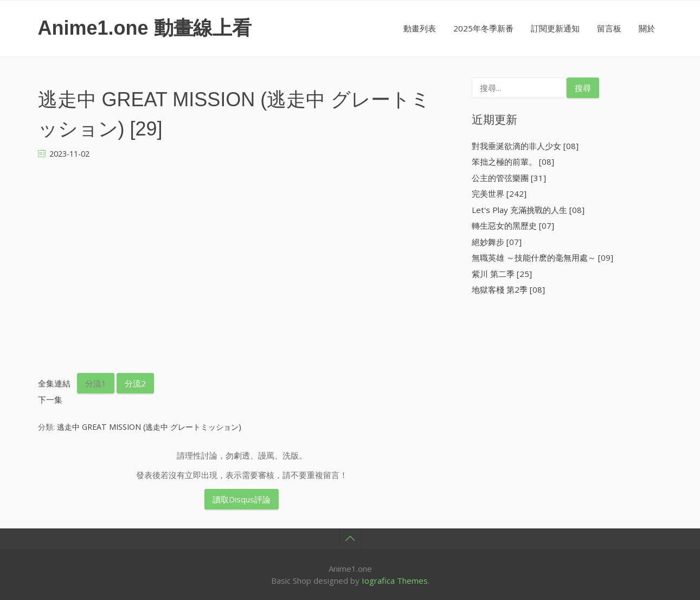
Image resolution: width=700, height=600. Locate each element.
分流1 (96, 383)
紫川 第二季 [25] (502, 274)
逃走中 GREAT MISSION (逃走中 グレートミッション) (149, 427)
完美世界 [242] (499, 193)
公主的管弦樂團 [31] (509, 178)
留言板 (609, 28)
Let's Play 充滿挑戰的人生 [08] (528, 210)
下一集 (50, 399)
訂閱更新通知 (555, 28)
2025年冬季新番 (483, 28)
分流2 (135, 383)
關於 (647, 28)
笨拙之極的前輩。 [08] (513, 162)
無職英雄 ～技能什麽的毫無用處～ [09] (542, 257)
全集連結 (54, 383)
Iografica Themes (395, 580)
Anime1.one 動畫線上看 (145, 28)
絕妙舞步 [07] (497, 242)
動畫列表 (420, 28)
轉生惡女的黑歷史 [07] (513, 225)
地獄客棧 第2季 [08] (508, 289)
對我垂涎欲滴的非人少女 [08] (525, 146)
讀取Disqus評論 (242, 499)
